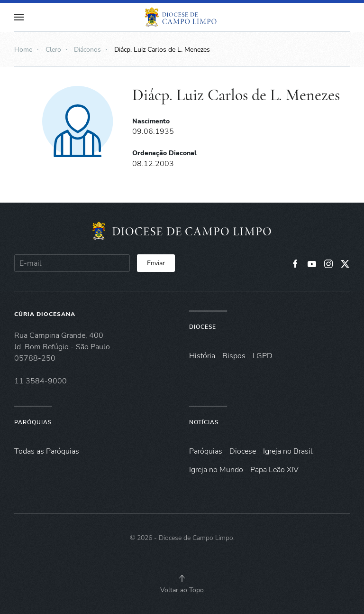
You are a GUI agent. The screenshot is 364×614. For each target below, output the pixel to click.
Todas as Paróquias (47, 451)
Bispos (234, 356)
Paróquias (33, 422)
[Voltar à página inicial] (182, 17)
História (202, 356)
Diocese (203, 327)
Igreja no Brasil (288, 451)
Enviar (156, 263)
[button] (19, 17)
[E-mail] (72, 263)
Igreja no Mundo (216, 470)
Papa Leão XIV (274, 470)
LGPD (263, 356)
